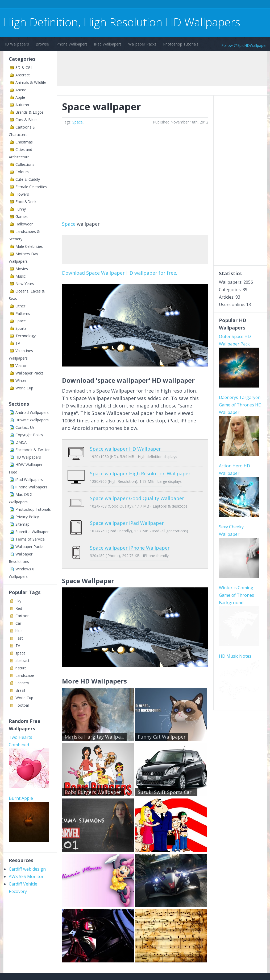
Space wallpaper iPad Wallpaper (127, 511)
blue (19, 631)
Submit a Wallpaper (32, 532)
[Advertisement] (100, 5)
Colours (22, 172)
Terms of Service (30, 539)
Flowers (22, 194)
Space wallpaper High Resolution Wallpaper (140, 470)
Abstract (23, 75)
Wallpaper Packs (142, 44)
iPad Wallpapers (108, 44)
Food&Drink (26, 202)
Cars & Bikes (26, 120)
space (20, 653)
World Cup (24, 388)
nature (21, 668)
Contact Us (25, 427)
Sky (18, 601)
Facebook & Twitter (33, 450)
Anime (21, 90)
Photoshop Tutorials (181, 44)
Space (21, 321)
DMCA (21, 442)
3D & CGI (24, 67)
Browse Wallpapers (32, 420)
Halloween (24, 224)
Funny (21, 209)
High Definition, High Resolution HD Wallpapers (122, 22)
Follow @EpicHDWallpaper (244, 45)
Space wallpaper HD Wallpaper (125, 449)
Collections (25, 164)
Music (20, 276)
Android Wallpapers (32, 412)
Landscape (25, 675)
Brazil (20, 690)
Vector (21, 366)
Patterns (23, 313)
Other (20, 306)
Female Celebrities (31, 187)
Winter (21, 380)
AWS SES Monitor (26, 876)
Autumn (22, 105)
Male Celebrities (29, 246)
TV (18, 343)
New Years (25, 284)
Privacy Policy (27, 517)
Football (22, 705)
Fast (19, 638)
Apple (20, 97)
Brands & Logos (30, 112)
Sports (21, 328)
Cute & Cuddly (28, 179)
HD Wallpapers (16, 44)
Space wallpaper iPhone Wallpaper (130, 532)
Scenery (22, 683)
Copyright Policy (29, 435)
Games (22, 217)
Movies (22, 269)
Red (19, 608)
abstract (22, 660)
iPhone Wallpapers (72, 44)
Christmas (24, 142)
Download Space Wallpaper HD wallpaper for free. (120, 273)
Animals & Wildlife (31, 82)
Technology (26, 336)
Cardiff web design (27, 869)
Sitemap (22, 524)
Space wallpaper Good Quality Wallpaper (137, 490)
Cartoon (22, 616)
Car (18, 623)
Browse (42, 44)
